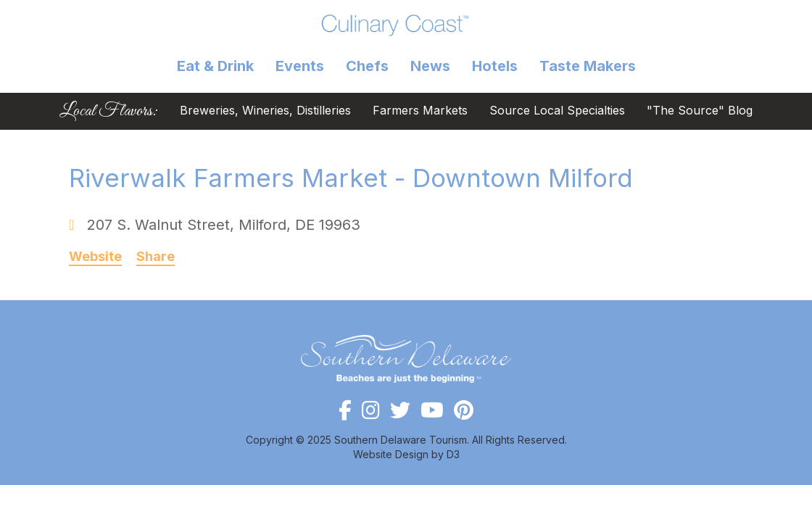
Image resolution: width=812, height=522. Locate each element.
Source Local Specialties (557, 111)
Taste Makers (588, 66)
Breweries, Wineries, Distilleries (265, 111)
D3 (453, 454)
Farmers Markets (420, 111)
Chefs (367, 66)
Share (156, 257)
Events (300, 66)
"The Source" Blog (700, 111)
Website (95, 257)
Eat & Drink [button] (215, 66)
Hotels (495, 66)
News (430, 66)
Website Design (391, 454)
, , (224, 225)
